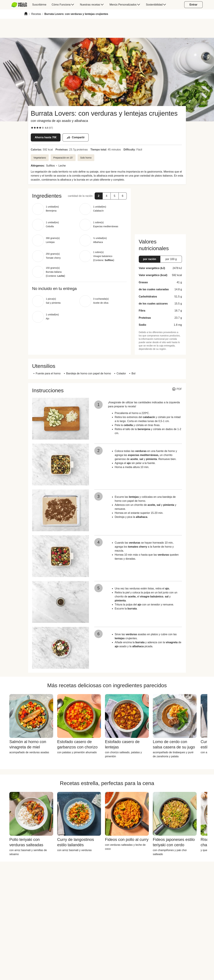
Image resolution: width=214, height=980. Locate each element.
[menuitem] (20, 5)
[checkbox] (32, 128)
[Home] (26, 14)
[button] (99, 196)
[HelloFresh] (19, 5)
